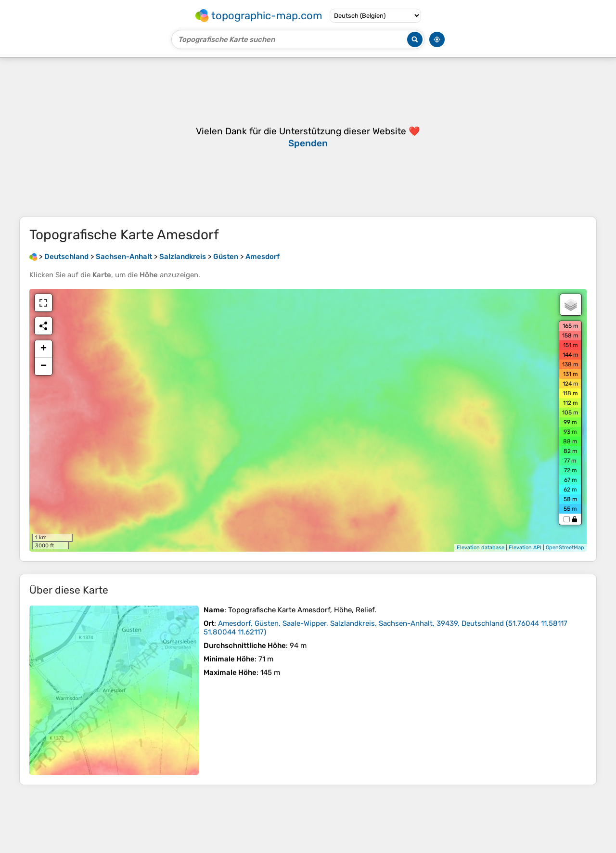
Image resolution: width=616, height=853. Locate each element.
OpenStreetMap (565, 548)
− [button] (44, 366)
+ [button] (44, 349)
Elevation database (481, 548)
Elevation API (525, 548)
